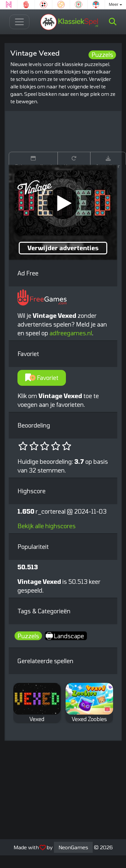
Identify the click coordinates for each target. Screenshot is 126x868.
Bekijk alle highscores (47, 526)
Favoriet (42, 378)
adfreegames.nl (71, 333)
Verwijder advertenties (63, 248)
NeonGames (73, 847)
